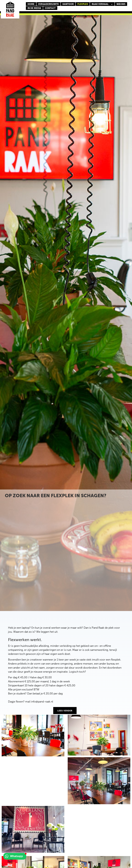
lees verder (65, 711)
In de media (34, 8)
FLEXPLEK (83, 4)
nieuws (121, 4)
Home (31, 4)
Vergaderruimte (48, 4)
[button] (102, 4)
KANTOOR (68, 4)
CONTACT (50, 8)
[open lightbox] (33, 736)
